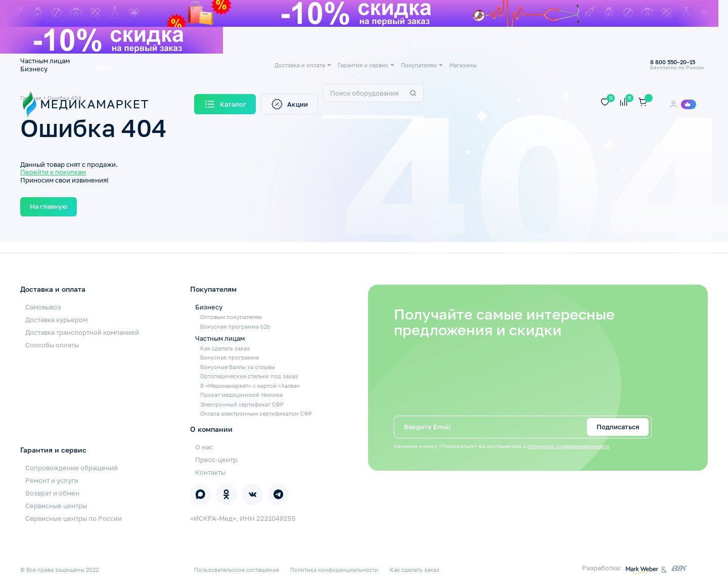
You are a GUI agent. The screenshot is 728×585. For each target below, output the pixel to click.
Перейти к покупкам (53, 172)
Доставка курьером (56, 320)
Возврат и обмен (52, 493)
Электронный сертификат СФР (242, 404)
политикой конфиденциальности (568, 446)
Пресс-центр (216, 460)
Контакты (210, 472)
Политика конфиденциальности (334, 570)
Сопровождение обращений (72, 468)
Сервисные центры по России (74, 518)
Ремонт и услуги (52, 480)
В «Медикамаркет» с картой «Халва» (250, 386)
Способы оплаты (52, 345)
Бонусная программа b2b (235, 326)
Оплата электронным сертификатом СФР (256, 413)
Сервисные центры (56, 506)
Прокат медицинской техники (242, 395)
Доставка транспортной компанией (82, 332)
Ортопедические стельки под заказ (249, 376)
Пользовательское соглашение (237, 570)
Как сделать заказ (225, 348)
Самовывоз (43, 307)
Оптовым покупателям (231, 317)
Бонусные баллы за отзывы (238, 367)
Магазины (463, 65)
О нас (204, 447)
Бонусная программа (230, 357)
